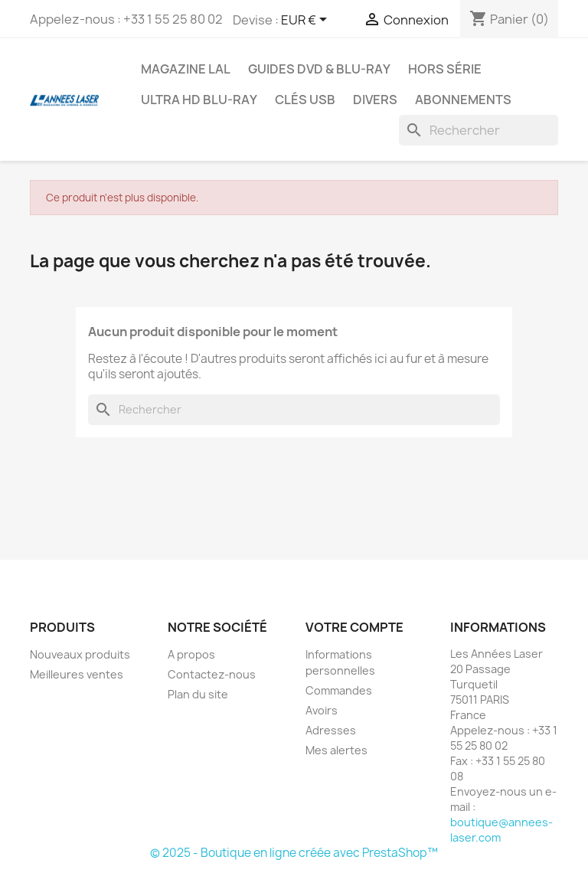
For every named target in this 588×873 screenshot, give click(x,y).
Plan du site (198, 694)
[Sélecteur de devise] (307, 21)
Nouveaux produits (80, 654)
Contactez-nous (212, 674)
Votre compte (354, 627)
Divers (375, 100)
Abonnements (463, 100)
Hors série (445, 69)
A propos (191, 654)
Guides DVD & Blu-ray (319, 69)
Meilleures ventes (77, 674)
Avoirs (322, 710)
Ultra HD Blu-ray (199, 100)
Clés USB (305, 100)
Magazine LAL (186, 69)
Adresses (331, 730)
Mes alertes (336, 750)
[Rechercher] (479, 130)
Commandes (339, 690)
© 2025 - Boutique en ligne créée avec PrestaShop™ (294, 853)
